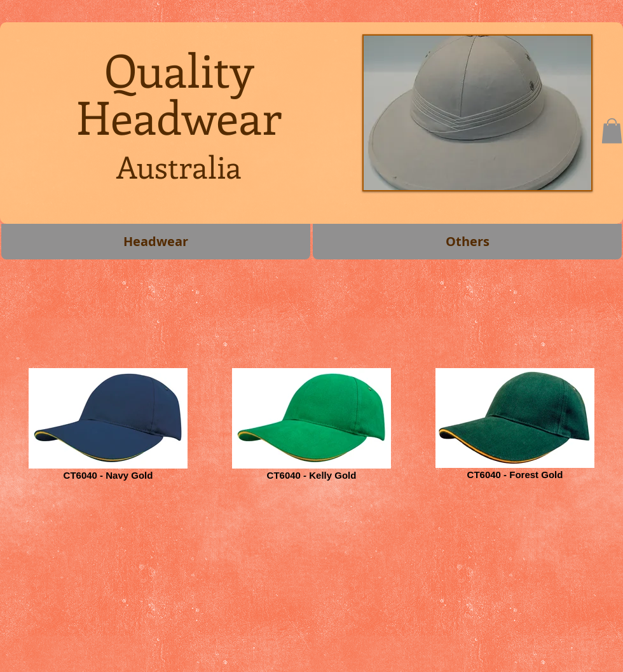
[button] (612, 131)
